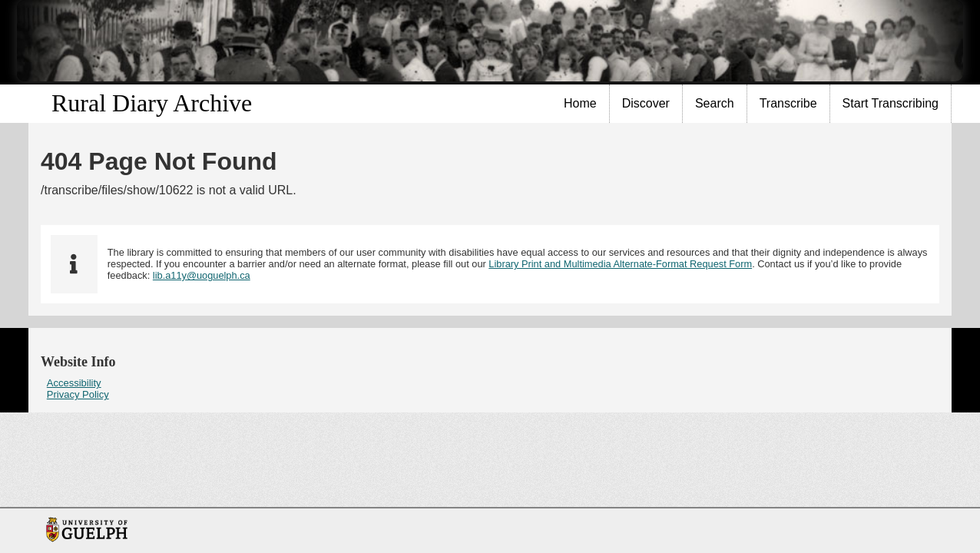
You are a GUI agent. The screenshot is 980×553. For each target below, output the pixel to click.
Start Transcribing (891, 103)
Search (715, 103)
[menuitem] (581, 104)
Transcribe (788, 103)
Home (580, 103)
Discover (646, 103)
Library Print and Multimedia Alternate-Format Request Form (620, 264)
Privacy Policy (78, 394)
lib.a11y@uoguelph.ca (202, 275)
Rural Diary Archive (152, 103)
